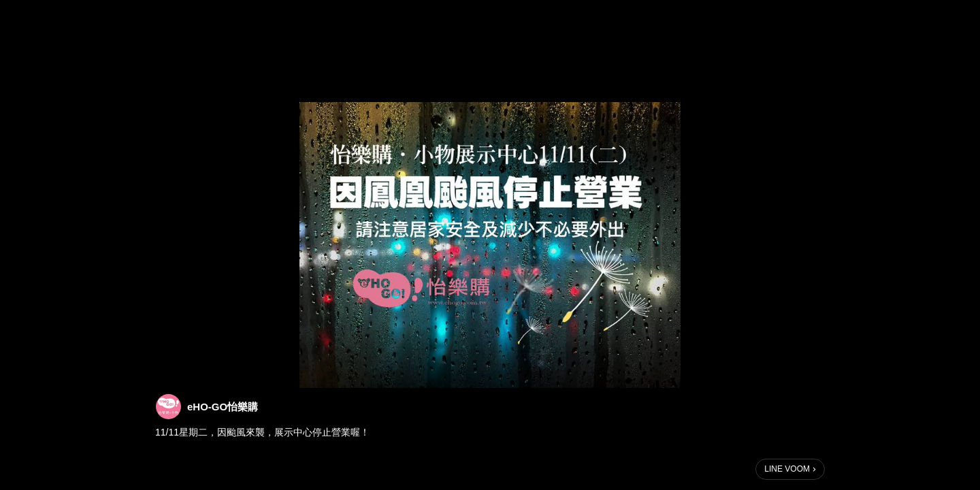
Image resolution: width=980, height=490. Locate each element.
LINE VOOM (787, 469)
